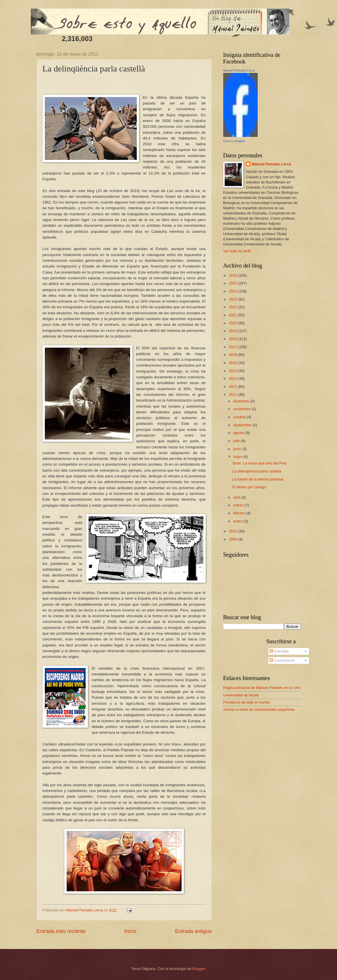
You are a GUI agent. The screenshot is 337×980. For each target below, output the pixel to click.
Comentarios (282, 660)
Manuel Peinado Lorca (239, 70)
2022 (233, 307)
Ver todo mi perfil (237, 251)
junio (238, 449)
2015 (233, 363)
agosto (239, 433)
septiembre (243, 425)
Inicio (130, 931)
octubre (240, 417)
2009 (233, 539)
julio (237, 441)
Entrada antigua (193, 931)
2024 (233, 291)
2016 (233, 355)
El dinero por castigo (249, 487)
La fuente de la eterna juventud (258, 479)
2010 (233, 531)
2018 (233, 339)
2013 (233, 378)
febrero (240, 513)
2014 (233, 371)
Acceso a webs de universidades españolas (259, 709)
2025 (233, 283)
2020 (233, 323)
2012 (233, 387)
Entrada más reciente (61, 931)
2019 (233, 331)
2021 (233, 315)
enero (239, 521)
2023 (233, 299)
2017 (233, 347)
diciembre (242, 401)
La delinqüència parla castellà (257, 471)
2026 (233, 275)
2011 (233, 395)
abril (237, 497)
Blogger (199, 969)
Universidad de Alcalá (241, 695)
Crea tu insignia (234, 141)
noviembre (242, 409)
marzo (239, 505)
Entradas (279, 651)
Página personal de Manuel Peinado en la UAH (262, 688)
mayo (238, 457)
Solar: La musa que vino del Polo (260, 463)
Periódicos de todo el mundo (247, 702)
